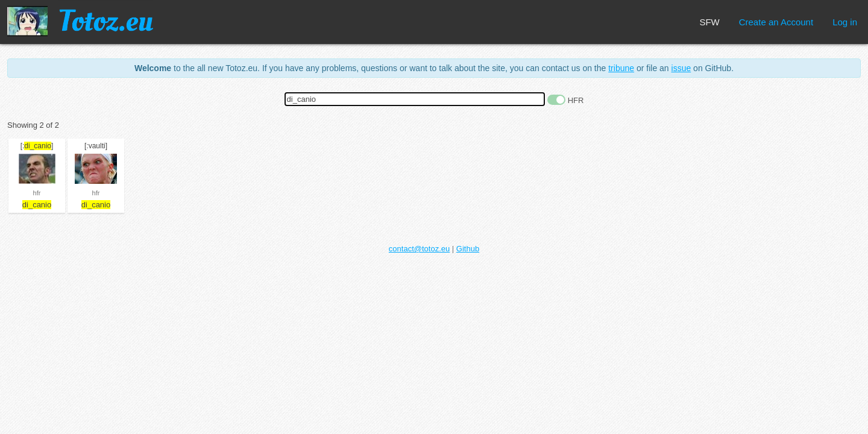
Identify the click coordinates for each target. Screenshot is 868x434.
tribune (621, 68)
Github (468, 249)
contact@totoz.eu (419, 249)
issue (681, 68)
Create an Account (776, 22)
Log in (845, 22)
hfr (37, 193)
